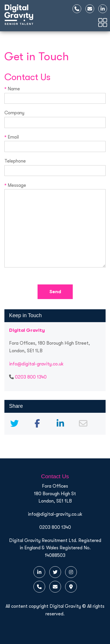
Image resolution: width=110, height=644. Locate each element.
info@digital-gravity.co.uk (36, 364)
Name (55, 94)
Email (55, 142)
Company (55, 118)
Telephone (55, 166)
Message (55, 226)
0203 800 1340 (31, 377)
